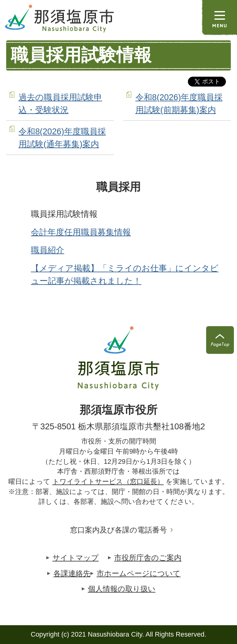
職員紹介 (48, 250)
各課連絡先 (72, 573)
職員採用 (118, 187)
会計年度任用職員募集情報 (81, 232)
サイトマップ (76, 558)
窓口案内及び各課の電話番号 (118, 530)
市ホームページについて (139, 573)
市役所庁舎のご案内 (148, 558)
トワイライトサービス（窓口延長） (108, 482)
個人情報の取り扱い (122, 589)
